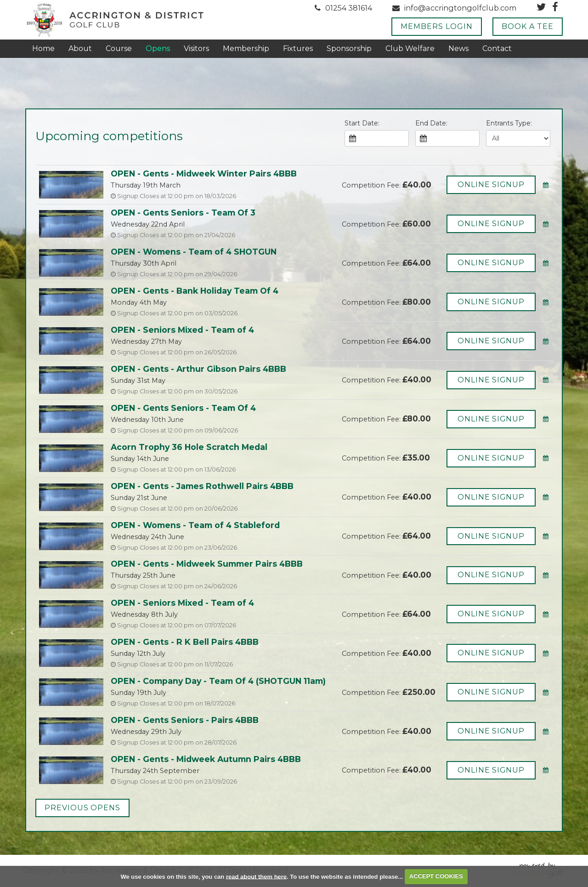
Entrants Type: (509, 123)
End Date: (431, 123)
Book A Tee (528, 26)
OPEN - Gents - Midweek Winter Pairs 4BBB (204, 173)
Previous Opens (83, 808)
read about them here (256, 876)
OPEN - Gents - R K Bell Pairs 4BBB (185, 642)
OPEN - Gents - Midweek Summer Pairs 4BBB (207, 564)
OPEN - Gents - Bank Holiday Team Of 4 (195, 291)
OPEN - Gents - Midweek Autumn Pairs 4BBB (206, 759)
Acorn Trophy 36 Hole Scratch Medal (189, 446)
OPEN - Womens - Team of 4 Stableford (195, 525)
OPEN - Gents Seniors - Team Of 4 (184, 407)
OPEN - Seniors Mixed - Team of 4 (183, 330)
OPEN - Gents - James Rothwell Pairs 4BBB (202, 486)
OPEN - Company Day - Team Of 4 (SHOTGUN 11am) (219, 681)
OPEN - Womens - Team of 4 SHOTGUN (194, 252)
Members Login (436, 26)
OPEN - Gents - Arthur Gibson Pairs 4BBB (199, 369)
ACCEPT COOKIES (436, 876)
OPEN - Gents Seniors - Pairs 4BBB (185, 720)
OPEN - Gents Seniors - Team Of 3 (183, 213)
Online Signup (491, 185)
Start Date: (362, 123)
